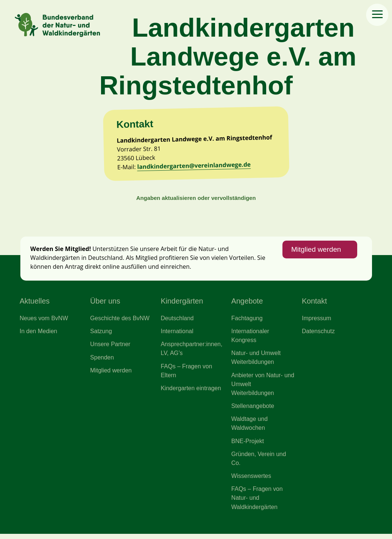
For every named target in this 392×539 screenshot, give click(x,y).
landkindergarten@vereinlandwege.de (195, 167)
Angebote (247, 304)
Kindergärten (182, 304)
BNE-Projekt (248, 445)
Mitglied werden (316, 252)
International (177, 334)
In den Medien (39, 334)
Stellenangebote (253, 410)
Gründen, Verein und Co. (259, 463)
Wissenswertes (252, 481)
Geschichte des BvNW (120, 321)
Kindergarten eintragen (191, 392)
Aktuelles (35, 304)
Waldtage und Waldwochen (250, 428)
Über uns (105, 304)
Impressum (316, 321)
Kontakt (314, 304)
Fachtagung (247, 321)
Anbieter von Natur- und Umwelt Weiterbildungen (257, 388)
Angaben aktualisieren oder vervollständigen (196, 200)
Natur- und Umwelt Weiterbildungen (256, 361)
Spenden (102, 361)
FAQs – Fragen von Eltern (187, 374)
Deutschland (177, 321)
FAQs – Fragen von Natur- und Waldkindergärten (257, 503)
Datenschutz (318, 334)
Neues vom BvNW (44, 321)
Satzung (101, 334)
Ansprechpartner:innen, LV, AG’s (192, 352)
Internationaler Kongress (251, 339)
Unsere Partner (111, 348)
